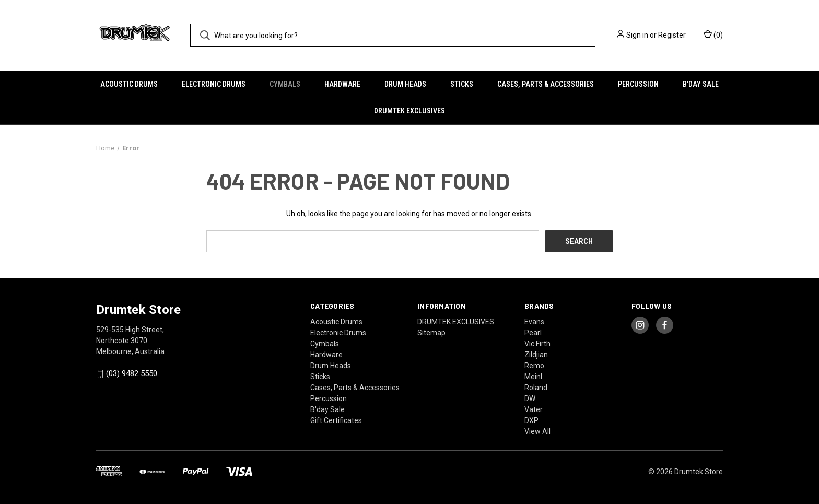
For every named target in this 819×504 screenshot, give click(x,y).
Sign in (637, 35)
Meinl (533, 377)
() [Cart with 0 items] (713, 34)
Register (672, 35)
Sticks (462, 84)
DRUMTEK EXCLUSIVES (409, 111)
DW (530, 398)
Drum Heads (405, 84)
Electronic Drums (214, 84)
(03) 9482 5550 (132, 374)
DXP (531, 420)
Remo (534, 366)
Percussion (638, 84)
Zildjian (536, 355)
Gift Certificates (336, 420)
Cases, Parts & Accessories (546, 84)
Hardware (342, 84)
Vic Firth (537, 344)
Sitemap (431, 333)
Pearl (533, 333)
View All (537, 431)
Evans (534, 322)
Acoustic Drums (129, 84)
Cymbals (285, 84)
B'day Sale (701, 84)
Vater (534, 409)
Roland (536, 388)
